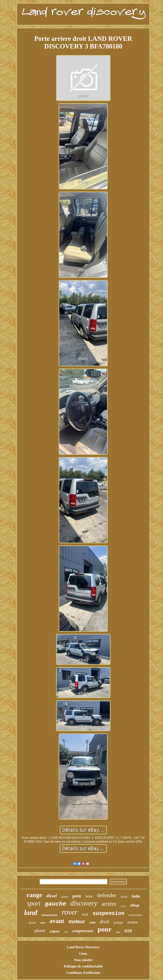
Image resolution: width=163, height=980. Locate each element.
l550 (92, 923)
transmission (50, 915)
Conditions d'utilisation (83, 973)
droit (105, 922)
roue (118, 932)
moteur (77, 922)
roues (123, 906)
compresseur (83, 931)
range (34, 895)
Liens (83, 954)
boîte (89, 896)
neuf (85, 914)
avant (57, 921)
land (31, 912)
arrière (109, 904)
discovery (84, 903)
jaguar (55, 932)
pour (105, 929)
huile (136, 896)
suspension (108, 914)
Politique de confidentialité (83, 966)
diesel (52, 896)
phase (40, 930)
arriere (132, 922)
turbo (124, 897)
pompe (118, 922)
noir (66, 932)
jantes (64, 897)
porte (77, 896)
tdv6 (43, 923)
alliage (135, 905)
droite (32, 923)
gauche (55, 904)
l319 (128, 931)
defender (107, 895)
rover (70, 912)
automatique (135, 915)
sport (34, 903)
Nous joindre (83, 960)
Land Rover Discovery (83, 947)
